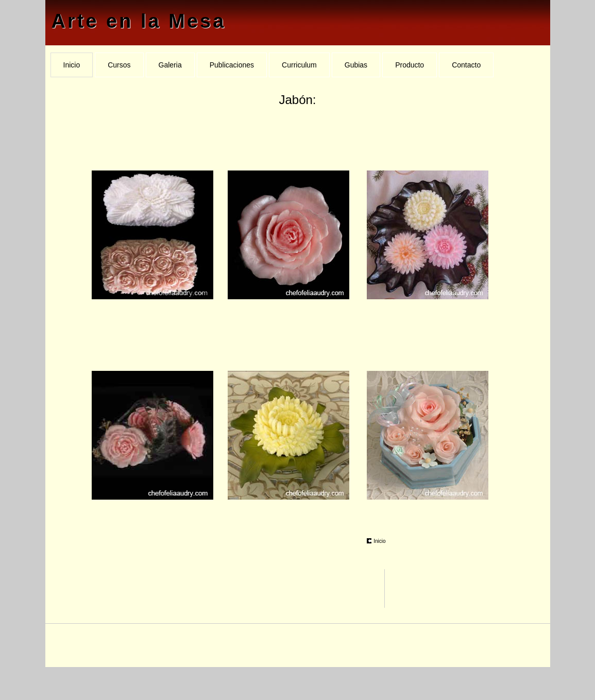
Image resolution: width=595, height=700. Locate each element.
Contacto (466, 65)
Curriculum (299, 65)
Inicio (72, 65)
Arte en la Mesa (139, 21)
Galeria (170, 65)
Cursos (119, 65)
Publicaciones (232, 65)
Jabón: (297, 100)
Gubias (356, 65)
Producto (410, 65)
